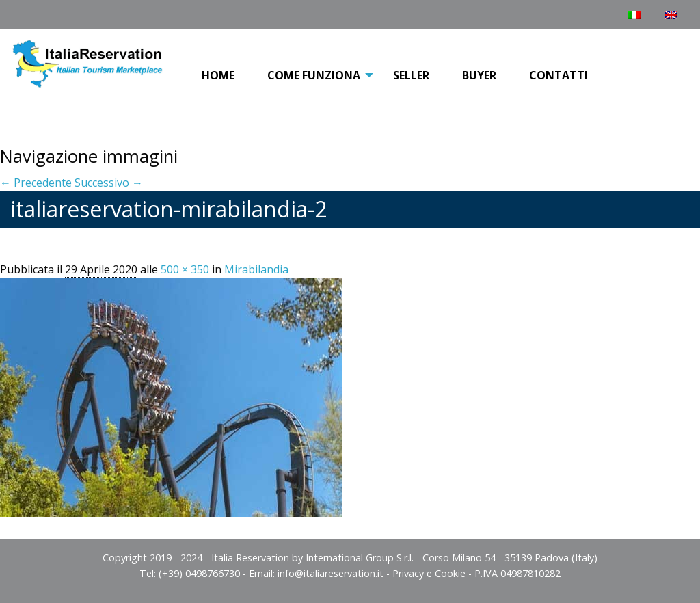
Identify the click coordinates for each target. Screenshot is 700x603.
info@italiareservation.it (331, 573)
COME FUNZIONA (314, 75)
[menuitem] (218, 76)
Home (218, 75)
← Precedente (36, 183)
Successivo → (109, 183)
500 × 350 (185, 269)
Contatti (558, 75)
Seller (411, 75)
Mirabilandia (256, 269)
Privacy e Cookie (429, 573)
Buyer (479, 75)
